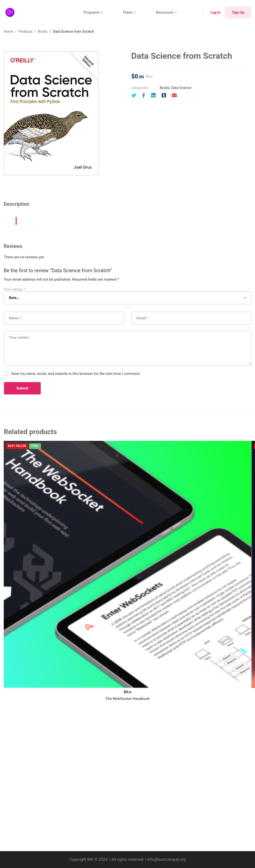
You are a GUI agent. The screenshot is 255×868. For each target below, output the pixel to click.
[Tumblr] (164, 95)
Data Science (181, 88)
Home (8, 31)
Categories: (140, 88)
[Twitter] (134, 95)
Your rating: (14, 289)
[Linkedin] (153, 95)
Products (25, 31)
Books (43, 31)
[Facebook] (144, 95)
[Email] (174, 95)
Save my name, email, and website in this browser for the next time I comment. (76, 374)
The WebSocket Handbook (127, 699)
